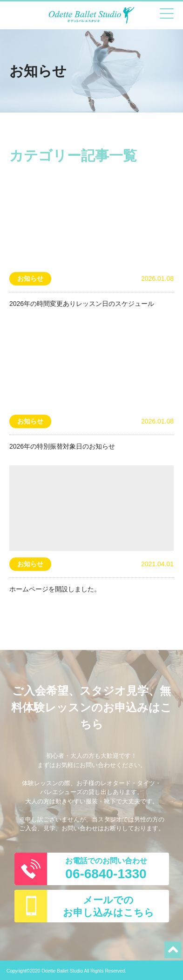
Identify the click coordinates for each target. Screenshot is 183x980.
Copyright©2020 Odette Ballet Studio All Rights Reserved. (66, 971)
